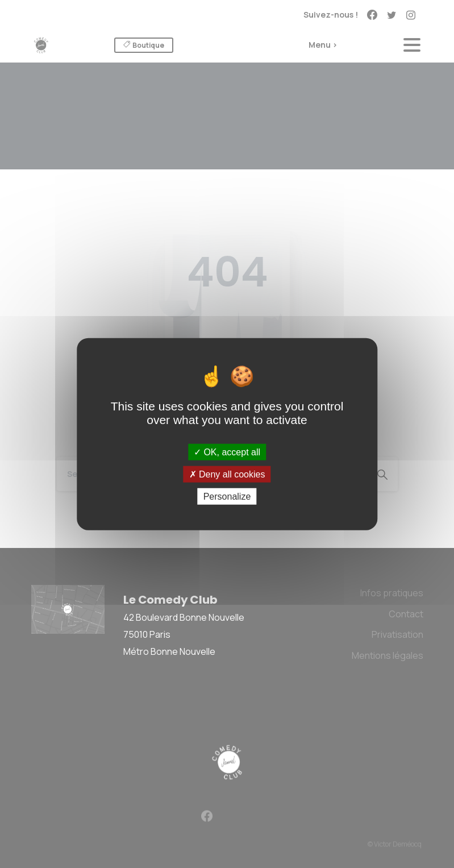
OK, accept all (227, 452)
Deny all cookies (227, 474)
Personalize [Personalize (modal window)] (227, 497)
